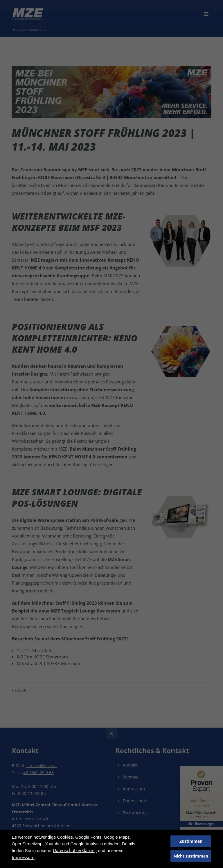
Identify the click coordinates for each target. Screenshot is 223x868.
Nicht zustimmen (191, 856)
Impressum (23, 857)
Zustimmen (191, 841)
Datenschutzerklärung (75, 850)
